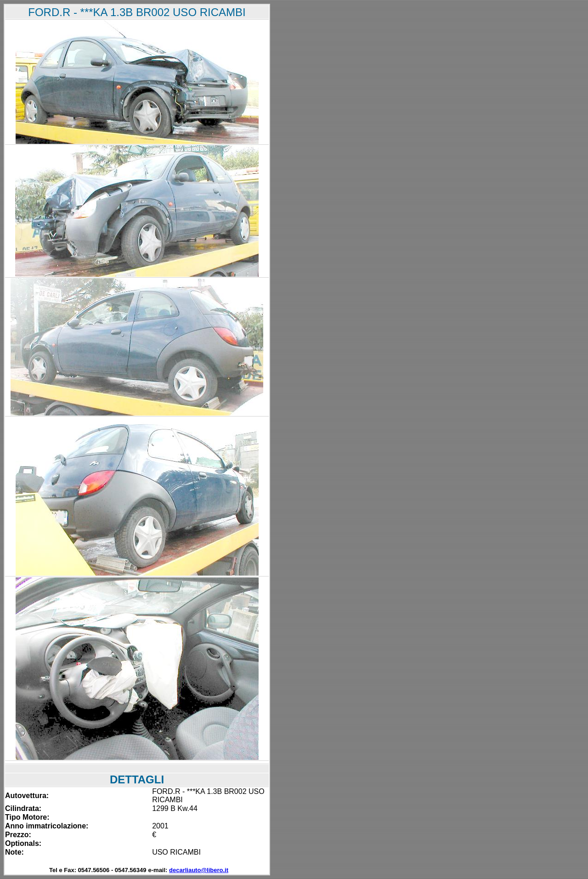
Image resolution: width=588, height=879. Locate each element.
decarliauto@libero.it (199, 870)
